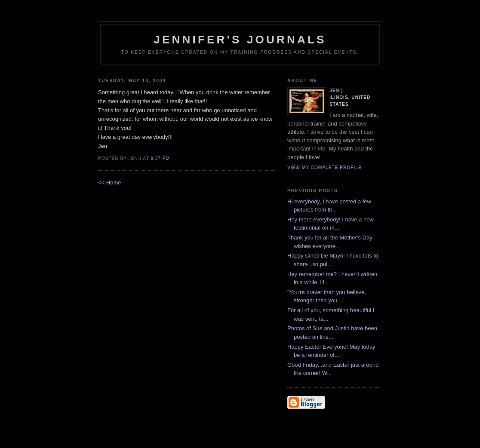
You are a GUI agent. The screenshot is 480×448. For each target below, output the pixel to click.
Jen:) (336, 91)
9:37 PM (160, 158)
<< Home (109, 183)
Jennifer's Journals (240, 40)
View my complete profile (325, 167)
